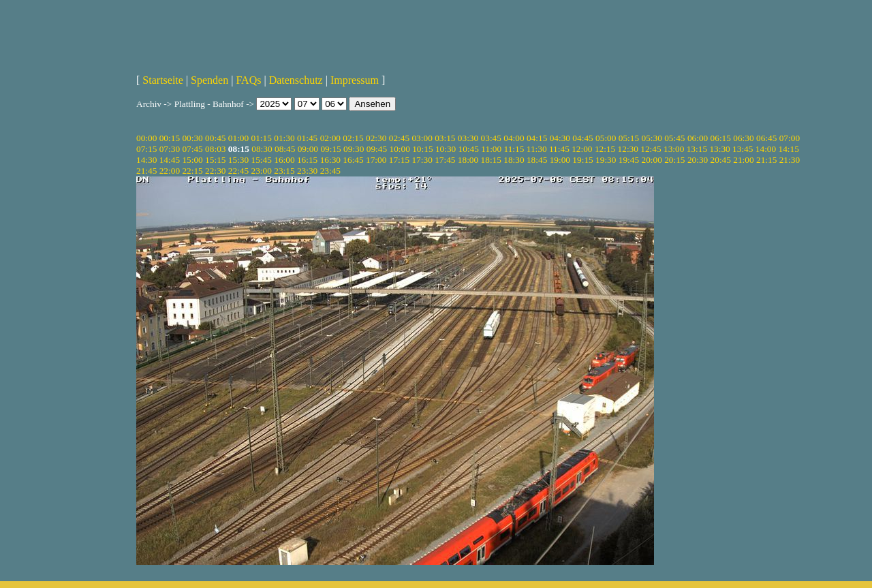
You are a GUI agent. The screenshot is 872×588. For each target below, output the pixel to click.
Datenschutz (296, 80)
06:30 (743, 138)
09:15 (330, 149)
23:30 (307, 171)
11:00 (491, 149)
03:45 (491, 138)
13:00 (674, 149)
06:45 (766, 138)
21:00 (743, 160)
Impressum (355, 80)
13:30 (719, 149)
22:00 (170, 171)
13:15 (697, 149)
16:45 (353, 160)
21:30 (790, 160)
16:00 (284, 160)
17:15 (399, 160)
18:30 (514, 160)
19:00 (560, 160)
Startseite (163, 80)
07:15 (146, 149)
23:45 (330, 171)
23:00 (262, 171)
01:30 (284, 138)
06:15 (721, 138)
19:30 (606, 160)
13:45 (743, 149)
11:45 (559, 149)
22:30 (215, 171)
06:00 (698, 138)
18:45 (537, 160)
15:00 (192, 160)
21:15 (766, 160)
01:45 (307, 138)
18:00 (468, 160)
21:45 (146, 171)
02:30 (376, 138)
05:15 (629, 138)
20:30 (698, 160)
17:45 (445, 160)
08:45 (285, 149)
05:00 (606, 138)
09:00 (308, 149)
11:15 (514, 149)
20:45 (721, 160)
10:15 (422, 149)
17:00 (376, 160)
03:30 (468, 138)
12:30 (628, 149)
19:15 (582, 160)
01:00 (238, 138)
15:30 (238, 160)
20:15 (674, 160)
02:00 (330, 138)
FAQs (248, 80)
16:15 (307, 160)
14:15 (789, 149)
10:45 (469, 149)
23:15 (284, 171)
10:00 (399, 149)
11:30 (537, 149)
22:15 (192, 171)
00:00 (146, 138)
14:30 (146, 160)
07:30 (170, 149)
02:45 (399, 138)
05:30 (651, 138)
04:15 (537, 138)
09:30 (354, 149)
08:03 (215, 149)
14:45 (170, 160)
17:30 (422, 160)
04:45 (582, 138)
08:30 (262, 149)
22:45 (238, 171)
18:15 (491, 160)
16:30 (330, 160)
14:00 (766, 149)
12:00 (582, 149)
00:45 (215, 138)
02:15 (353, 138)
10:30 (446, 149)
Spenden (209, 80)
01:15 (262, 138)
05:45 (674, 138)
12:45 (651, 149)
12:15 (605, 149)
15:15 (215, 160)
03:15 (445, 138)
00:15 (170, 138)
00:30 (192, 138)
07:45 (192, 149)
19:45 (629, 160)
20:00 (651, 160)
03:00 (422, 138)
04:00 (514, 138)
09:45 (377, 149)
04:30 (560, 138)
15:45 (262, 160)
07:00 (790, 138)
